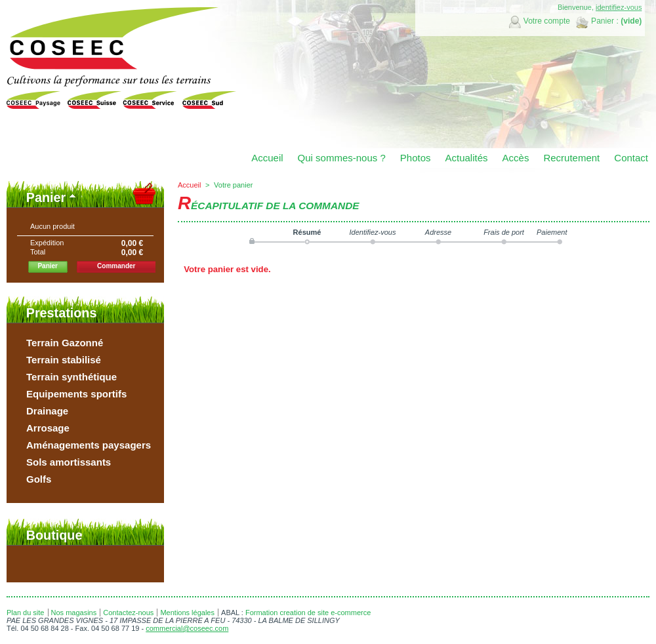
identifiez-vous (619, 7)
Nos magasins (74, 613)
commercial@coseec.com (187, 628)
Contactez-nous (128, 613)
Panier (46, 197)
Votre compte (547, 21)
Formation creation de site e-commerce (308, 613)
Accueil (189, 185)
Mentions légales (187, 613)
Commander (116, 266)
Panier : (605, 21)
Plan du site (25, 613)
